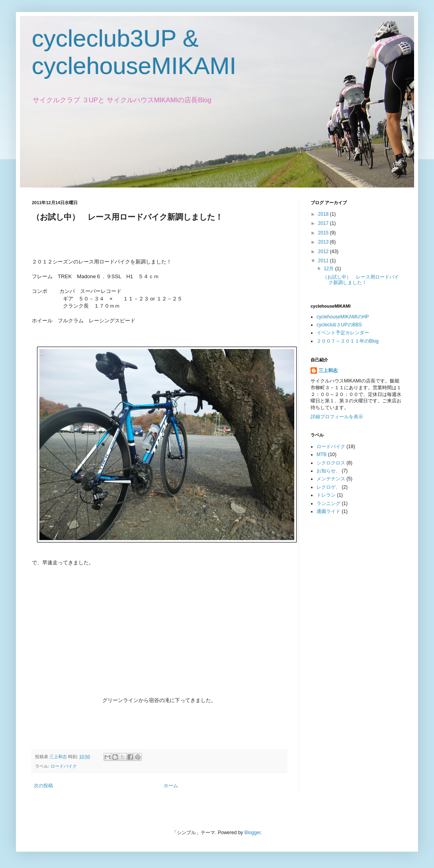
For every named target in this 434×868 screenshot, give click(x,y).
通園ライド (328, 511)
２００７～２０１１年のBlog (348, 341)
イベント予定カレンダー (343, 333)
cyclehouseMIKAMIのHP (343, 317)
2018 (324, 214)
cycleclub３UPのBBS (339, 325)
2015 (324, 233)
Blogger (253, 833)
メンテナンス (331, 479)
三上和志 (328, 371)
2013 (324, 242)
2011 (324, 261)
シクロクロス (331, 463)
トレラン (326, 495)
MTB (322, 454)
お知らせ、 (328, 471)
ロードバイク (64, 766)
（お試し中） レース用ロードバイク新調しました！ (361, 280)
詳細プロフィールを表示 (337, 417)
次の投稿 (43, 786)
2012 (324, 252)
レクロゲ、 (328, 487)
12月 (329, 269)
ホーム (171, 786)
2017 (324, 223)
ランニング (328, 503)
